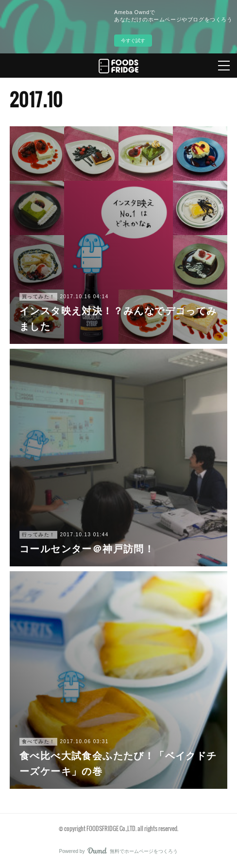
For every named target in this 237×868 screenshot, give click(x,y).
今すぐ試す (133, 41)
